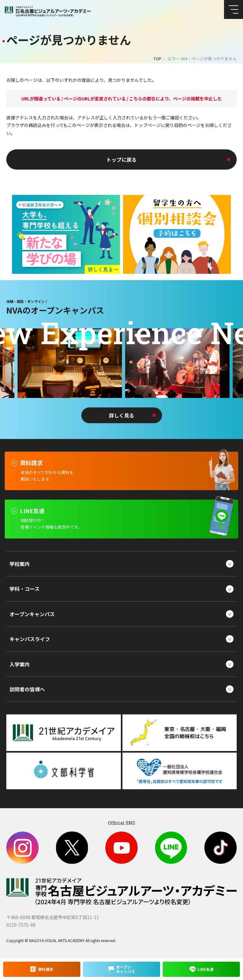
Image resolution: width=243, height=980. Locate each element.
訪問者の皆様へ (27, 689)
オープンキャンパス (32, 614)
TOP (157, 59)
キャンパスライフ (30, 639)
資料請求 (46, 969)
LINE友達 (206, 969)
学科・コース (25, 589)
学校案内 (20, 564)
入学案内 (20, 664)
